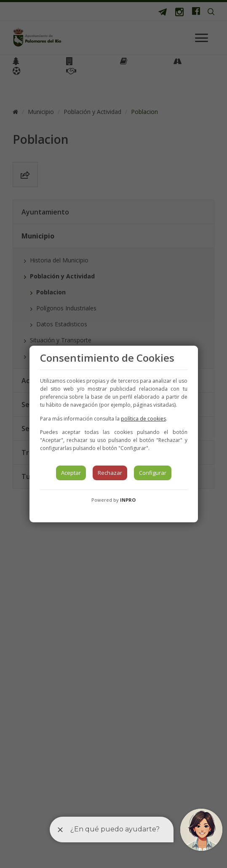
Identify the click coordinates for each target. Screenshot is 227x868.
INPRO (128, 500)
